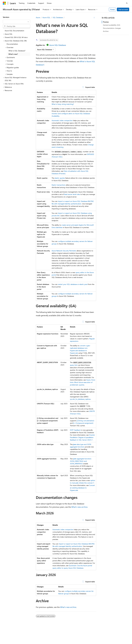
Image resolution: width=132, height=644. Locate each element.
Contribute (15, 637)
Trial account (123, 9)
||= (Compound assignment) (83, 423)
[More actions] (94, 18)
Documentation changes (112, 28)
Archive (106, 31)
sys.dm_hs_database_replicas (80, 399)
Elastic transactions (59, 185)
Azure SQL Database (58, 45)
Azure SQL (46, 17)
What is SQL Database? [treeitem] (17, 51)
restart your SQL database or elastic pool (73, 284)
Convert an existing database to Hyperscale (82, 488)
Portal (112, 9)
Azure (38, 17)
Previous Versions (117, 633)
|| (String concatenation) (85, 421)
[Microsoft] (4, 3)
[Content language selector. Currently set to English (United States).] (14, 628)
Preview (106, 22)
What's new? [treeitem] (13, 54)
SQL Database (58, 17)
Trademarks (70, 637)
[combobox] (17, 22)
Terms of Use (58, 637)
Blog (4, 637)
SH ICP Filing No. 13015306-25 (14, 633)
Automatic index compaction (62, 120)
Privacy (59, 633)
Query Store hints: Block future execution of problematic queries (83, 382)
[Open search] (127, 3)
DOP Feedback (75, 430)
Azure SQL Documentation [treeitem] (14, 31)
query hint (74, 365)
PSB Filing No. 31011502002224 (41, 633)
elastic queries (60, 178)
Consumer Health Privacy (40, 637)
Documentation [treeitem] (12, 44)
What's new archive (79, 507)
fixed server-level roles (72, 194)
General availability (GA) (112, 25)
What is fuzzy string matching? (63, 104)
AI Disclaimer (103, 633)
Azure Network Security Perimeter (64, 251)
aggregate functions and (81, 461)
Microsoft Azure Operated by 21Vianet (80, 633)
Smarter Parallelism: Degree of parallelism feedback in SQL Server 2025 (82, 437)
